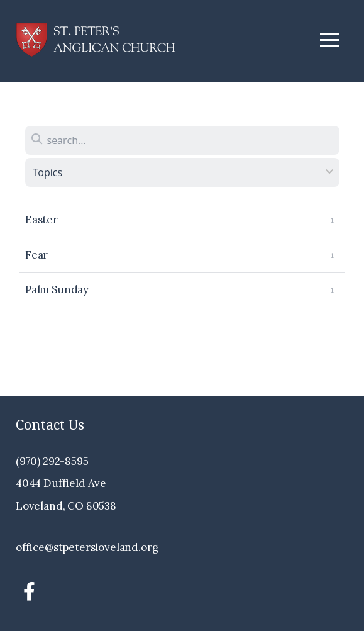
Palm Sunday (57, 289)
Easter (41, 220)
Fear (36, 255)
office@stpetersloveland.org (87, 547)
